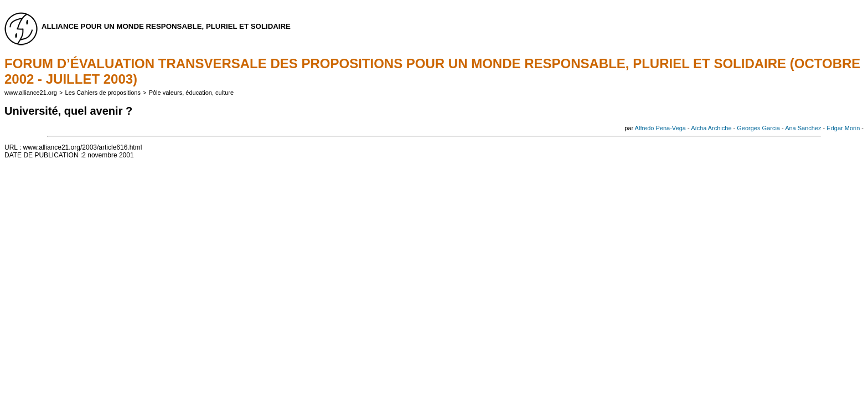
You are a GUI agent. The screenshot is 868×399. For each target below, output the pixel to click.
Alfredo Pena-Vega (660, 128)
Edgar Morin (843, 128)
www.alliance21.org (31, 93)
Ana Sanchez (803, 128)
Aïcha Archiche (711, 128)
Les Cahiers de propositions (103, 93)
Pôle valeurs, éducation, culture (191, 93)
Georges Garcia (758, 128)
